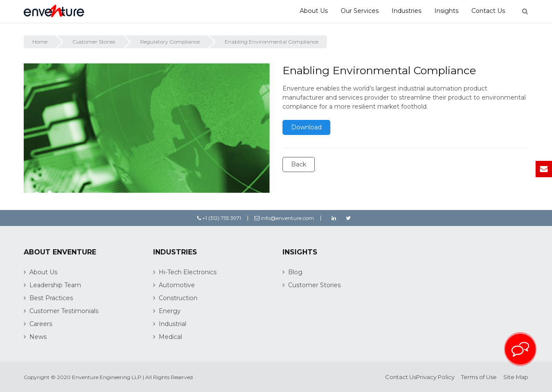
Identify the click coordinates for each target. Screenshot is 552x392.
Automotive (177, 285)
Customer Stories (94, 42)
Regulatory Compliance (170, 42)
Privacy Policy (435, 377)
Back (299, 164)
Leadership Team (55, 285)
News (38, 337)
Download (306, 127)
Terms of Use (479, 377)
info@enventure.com (284, 218)
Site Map (516, 377)
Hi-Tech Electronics (188, 272)
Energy (170, 311)
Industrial (172, 324)
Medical (170, 337)
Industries (406, 11)
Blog (295, 272)
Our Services (360, 11)
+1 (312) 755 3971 (219, 218)
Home (40, 42)
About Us (314, 11)
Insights (446, 11)
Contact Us (488, 11)
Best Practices (51, 298)
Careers (41, 324)
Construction (178, 298)
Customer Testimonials (64, 311)
